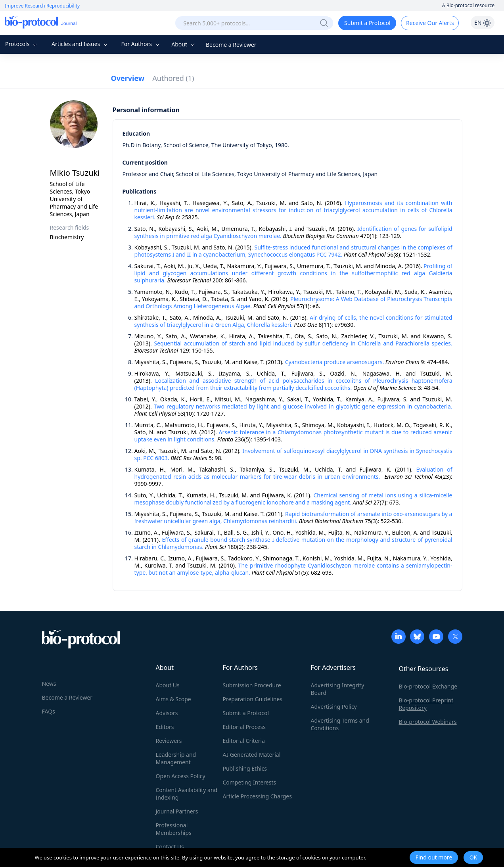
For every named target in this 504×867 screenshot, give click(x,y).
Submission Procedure (252, 685)
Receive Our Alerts (430, 23)
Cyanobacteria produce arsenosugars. (335, 362)
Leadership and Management (176, 758)
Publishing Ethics (245, 768)
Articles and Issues (80, 44)
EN (483, 22)
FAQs (49, 711)
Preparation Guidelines (253, 699)
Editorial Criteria (244, 741)
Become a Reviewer (231, 45)
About (184, 44)
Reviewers (169, 741)
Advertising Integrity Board (338, 689)
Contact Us (170, 847)
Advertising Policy (334, 707)
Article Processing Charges (257, 796)
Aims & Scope (173, 699)
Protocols (22, 44)
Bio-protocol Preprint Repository (426, 704)
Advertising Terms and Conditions (340, 724)
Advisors (167, 713)
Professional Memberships (174, 829)
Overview (128, 78)
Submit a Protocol (367, 23)
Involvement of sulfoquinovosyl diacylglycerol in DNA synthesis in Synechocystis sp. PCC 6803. (293, 454)
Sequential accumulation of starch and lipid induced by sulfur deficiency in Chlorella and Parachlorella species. (303, 343)
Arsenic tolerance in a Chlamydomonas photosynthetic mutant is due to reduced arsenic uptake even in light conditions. (293, 436)
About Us (168, 685)
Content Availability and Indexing (187, 794)
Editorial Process (244, 727)
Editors (165, 727)
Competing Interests (250, 782)
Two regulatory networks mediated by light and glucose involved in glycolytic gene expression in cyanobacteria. (303, 406)
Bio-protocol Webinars (428, 722)
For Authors (141, 44)
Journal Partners (177, 811)
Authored (173, 78)
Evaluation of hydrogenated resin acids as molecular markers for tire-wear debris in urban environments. (293, 473)
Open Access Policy (181, 776)
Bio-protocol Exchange (428, 686)
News (49, 684)
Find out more (434, 857)
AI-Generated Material (252, 755)
